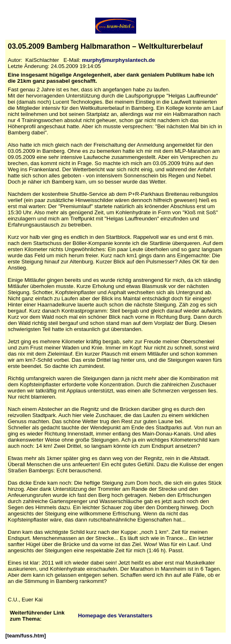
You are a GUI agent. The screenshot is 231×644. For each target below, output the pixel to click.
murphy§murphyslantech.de (118, 60)
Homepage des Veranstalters (115, 616)
